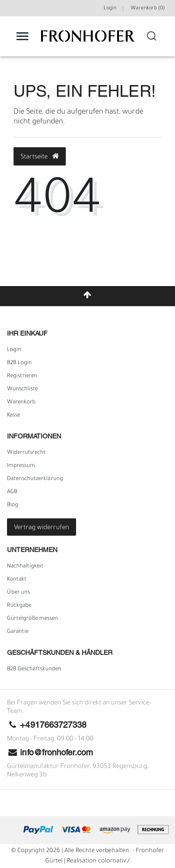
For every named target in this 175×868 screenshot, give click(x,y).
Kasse (14, 416)
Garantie (18, 632)
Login (14, 350)
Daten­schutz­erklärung (35, 479)
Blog (13, 505)
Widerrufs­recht (26, 453)
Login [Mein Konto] (110, 8)
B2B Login (19, 363)
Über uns (18, 593)
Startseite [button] (40, 157)
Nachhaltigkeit (25, 567)
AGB (12, 492)
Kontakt (17, 580)
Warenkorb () (148, 8)
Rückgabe (19, 606)
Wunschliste (22, 389)
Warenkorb (21, 402)
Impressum (21, 466)
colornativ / (114, 861)
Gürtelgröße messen (32, 619)
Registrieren (22, 376)
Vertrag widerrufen (42, 528)
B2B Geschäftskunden (34, 669)
